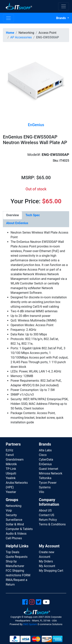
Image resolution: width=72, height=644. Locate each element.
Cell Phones (14, 538)
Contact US (47, 515)
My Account (47, 566)
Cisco (43, 455)
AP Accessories (21, 37)
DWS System (30, 624)
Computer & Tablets (19, 529)
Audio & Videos (16, 534)
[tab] (12, 215)
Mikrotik (11, 464)
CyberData (46, 460)
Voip (9, 510)
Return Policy (48, 520)
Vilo (42, 492)
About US (45, 510)
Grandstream (15, 460)
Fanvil (10, 455)
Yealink (11, 478)
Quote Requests (17, 557)
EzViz (10, 450)
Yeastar (11, 492)
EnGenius (45, 464)
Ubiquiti (11, 473)
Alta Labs (45, 450)
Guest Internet (49, 469)
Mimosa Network (51, 473)
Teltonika (45, 478)
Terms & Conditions (52, 524)
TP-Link (11, 469)
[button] (36, 81)
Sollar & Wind (15, 524)
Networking (14, 506)
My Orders (46, 561)
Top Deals (13, 552)
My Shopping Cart (51, 571)
